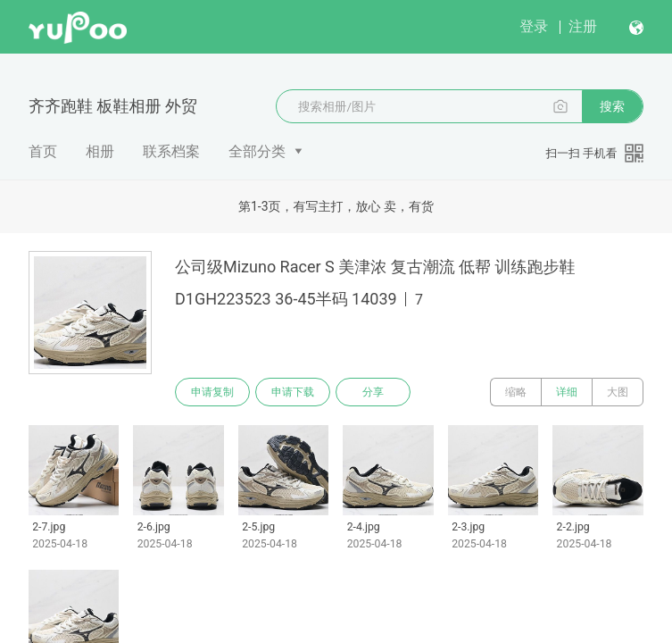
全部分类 (257, 151)
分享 (373, 392)
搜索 (612, 106)
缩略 (516, 392)
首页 (43, 151)
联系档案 (171, 151)
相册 (100, 151)
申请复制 (212, 392)
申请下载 (293, 392)
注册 (583, 26)
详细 (567, 392)
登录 (534, 26)
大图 (618, 392)
